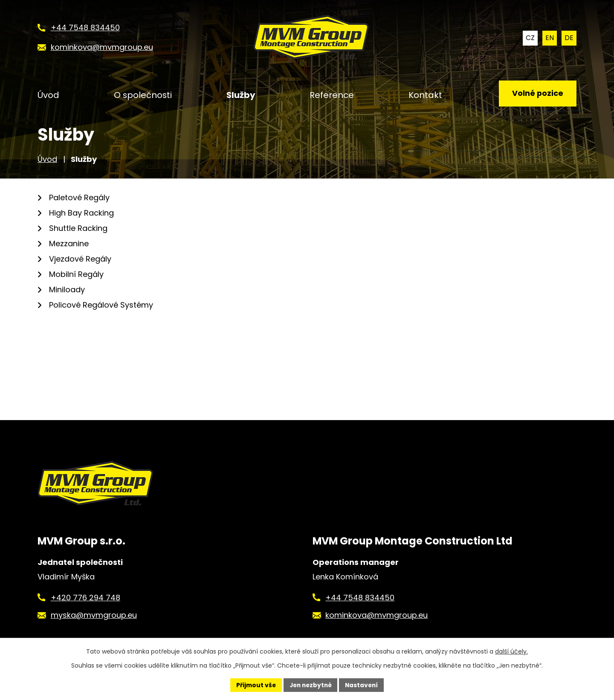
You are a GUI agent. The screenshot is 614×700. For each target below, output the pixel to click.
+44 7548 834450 (360, 598)
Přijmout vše (254, 685)
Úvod (47, 159)
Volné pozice (537, 94)
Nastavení (363, 685)
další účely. (511, 651)
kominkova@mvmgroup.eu (377, 615)
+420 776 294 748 (85, 598)
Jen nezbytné (310, 685)
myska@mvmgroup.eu (94, 615)
